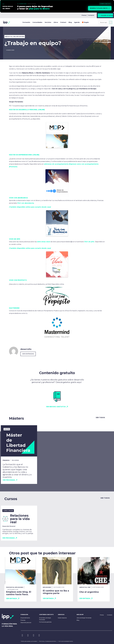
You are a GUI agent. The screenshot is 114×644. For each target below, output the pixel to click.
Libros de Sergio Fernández (84, 618)
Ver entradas (28, 354)
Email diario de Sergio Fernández (45, 619)
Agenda (77, 22)
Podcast (63, 22)
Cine (14, 37)
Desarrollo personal (26, 623)
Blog (70, 22)
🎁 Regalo (85, 22)
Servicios (48, 22)
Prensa (84, 15)
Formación (26, 22)
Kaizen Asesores (62, 618)
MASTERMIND (14, 308)
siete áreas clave (44, 242)
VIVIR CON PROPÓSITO (18, 280)
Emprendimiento (25, 618)
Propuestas (10, 587)
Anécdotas (9, 37)
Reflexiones (20, 37)
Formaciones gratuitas (45, 622)
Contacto (91, 15)
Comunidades (37, 22)
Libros (56, 22)
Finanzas (23, 620)
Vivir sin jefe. (89, 242)
